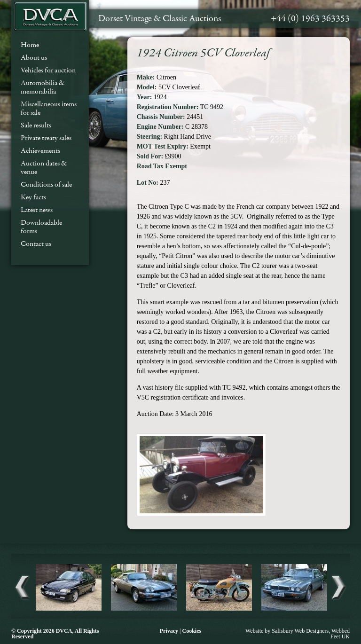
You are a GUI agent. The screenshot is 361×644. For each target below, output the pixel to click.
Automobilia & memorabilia (43, 87)
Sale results (36, 125)
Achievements (40, 150)
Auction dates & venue (44, 167)
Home (30, 45)
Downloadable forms (41, 227)
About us (34, 57)
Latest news (37, 210)
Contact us (36, 243)
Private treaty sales (46, 138)
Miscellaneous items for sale (49, 108)
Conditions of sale (46, 184)
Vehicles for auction (48, 70)
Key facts (33, 197)
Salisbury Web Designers (300, 631)
